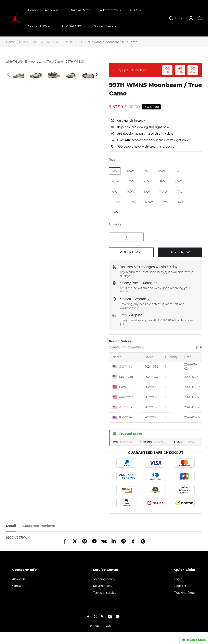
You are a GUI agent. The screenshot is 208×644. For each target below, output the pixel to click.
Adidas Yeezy (109, 10)
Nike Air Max (80, 10)
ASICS (134, 10)
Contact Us (20, 598)
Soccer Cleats (104, 26)
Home (32, 10)
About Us (19, 591)
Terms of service (105, 605)
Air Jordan (52, 10)
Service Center (106, 582)
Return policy (103, 598)
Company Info (24, 582)
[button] (9, 79)
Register (180, 598)
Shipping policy (104, 591)
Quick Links (185, 582)
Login (178, 591)
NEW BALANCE (72, 26)
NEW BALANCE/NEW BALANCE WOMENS (49, 42)
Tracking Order (185, 605)
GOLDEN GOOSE (40, 26)
